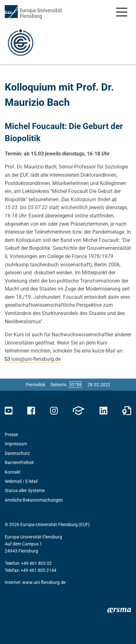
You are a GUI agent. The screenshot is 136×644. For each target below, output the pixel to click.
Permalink (36, 385)
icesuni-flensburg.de (36, 359)
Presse (11, 435)
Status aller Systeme (25, 490)
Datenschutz (17, 453)
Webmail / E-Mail (21, 481)
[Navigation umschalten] (122, 12)
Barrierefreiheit (19, 462)
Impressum (16, 444)
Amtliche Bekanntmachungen (34, 500)
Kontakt (13, 472)
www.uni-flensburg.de (44, 582)
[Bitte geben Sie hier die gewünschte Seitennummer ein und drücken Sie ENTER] (75, 385)
